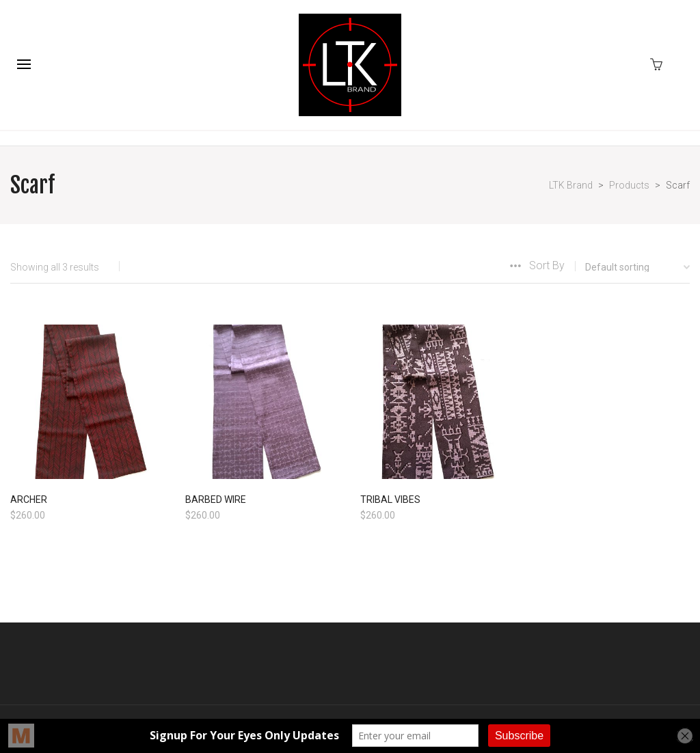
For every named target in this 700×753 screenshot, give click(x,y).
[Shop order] (627, 267)
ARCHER (29, 499)
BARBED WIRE (216, 499)
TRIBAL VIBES (390, 499)
